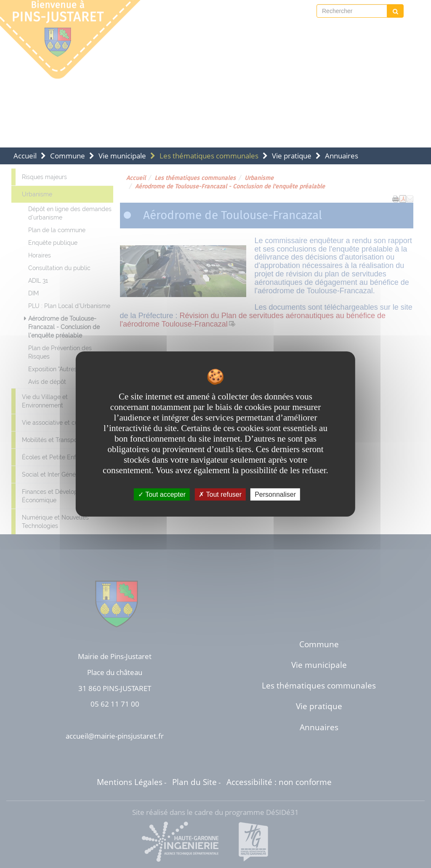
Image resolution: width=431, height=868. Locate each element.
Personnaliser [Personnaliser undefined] (275, 494)
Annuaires (342, 156)
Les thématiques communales (209, 156)
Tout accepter (162, 494)
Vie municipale (122, 156)
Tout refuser (220, 494)
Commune (68, 156)
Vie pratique (292, 156)
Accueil (25, 156)
